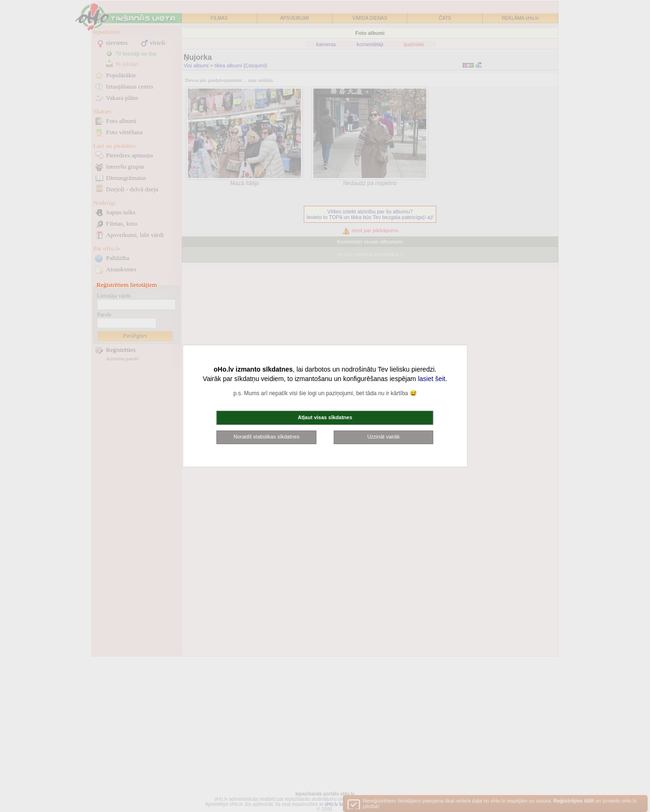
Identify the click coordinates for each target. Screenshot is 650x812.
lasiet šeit (431, 379)
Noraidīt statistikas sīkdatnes (267, 437)
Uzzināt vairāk (384, 437)
